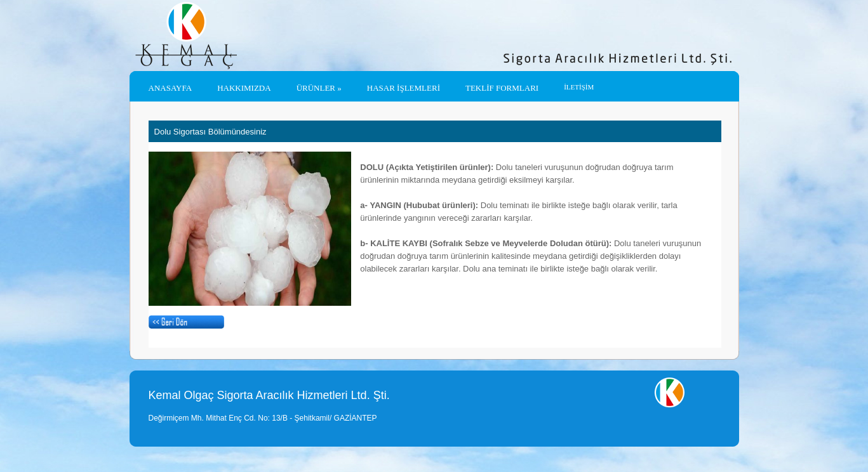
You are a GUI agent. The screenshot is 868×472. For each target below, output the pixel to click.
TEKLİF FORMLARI (502, 88)
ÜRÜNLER (319, 88)
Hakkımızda (244, 88)
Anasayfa (170, 88)
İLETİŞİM (579, 87)
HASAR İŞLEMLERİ (404, 88)
